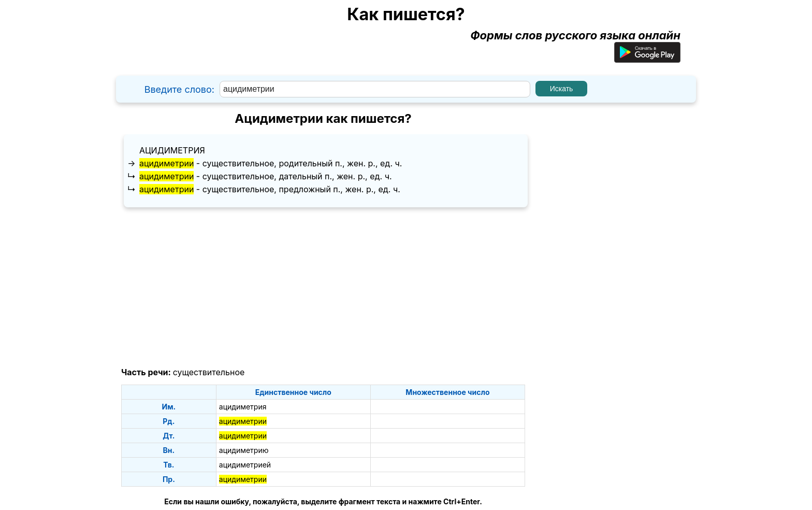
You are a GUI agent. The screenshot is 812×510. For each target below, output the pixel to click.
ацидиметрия (172, 150)
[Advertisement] (323, 288)
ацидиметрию (244, 450)
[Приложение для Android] (647, 59)
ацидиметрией (245, 465)
